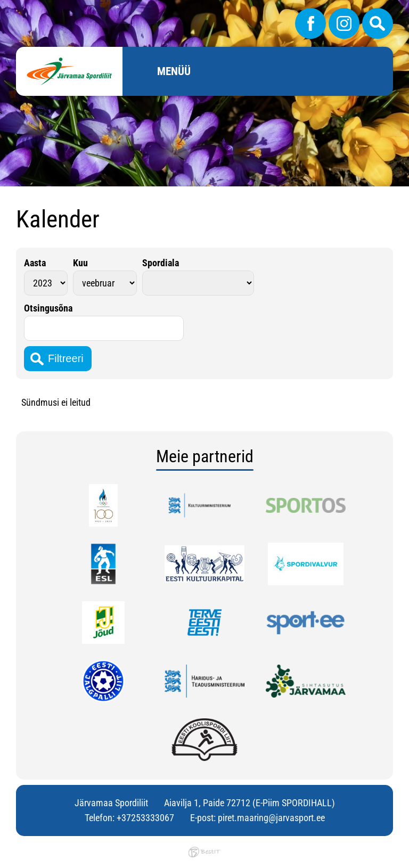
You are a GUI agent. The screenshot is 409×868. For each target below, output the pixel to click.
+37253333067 (145, 818)
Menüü (174, 71)
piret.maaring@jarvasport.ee (271, 818)
